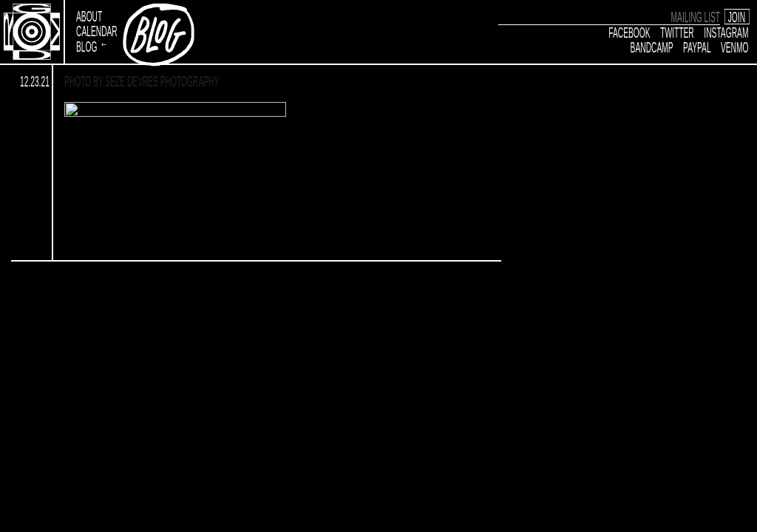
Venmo (735, 47)
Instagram (727, 31)
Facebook (630, 31)
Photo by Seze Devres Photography (142, 81)
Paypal (697, 47)
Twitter (678, 31)
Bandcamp (652, 47)
